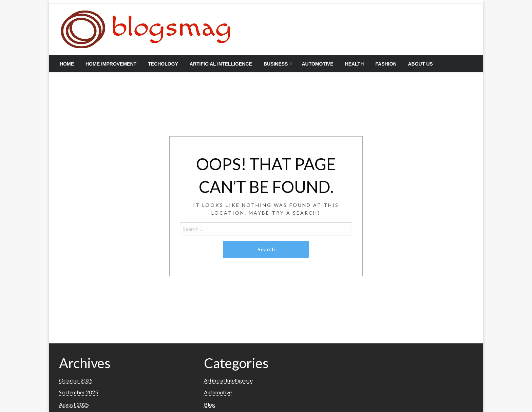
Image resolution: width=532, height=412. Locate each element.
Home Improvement (111, 64)
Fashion (386, 64)
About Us (421, 64)
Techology (163, 64)
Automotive (317, 64)
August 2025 (74, 404)
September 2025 (79, 392)
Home (67, 64)
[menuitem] (67, 64)
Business (276, 64)
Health (355, 64)
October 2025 (76, 380)
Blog (210, 404)
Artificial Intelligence (221, 64)
